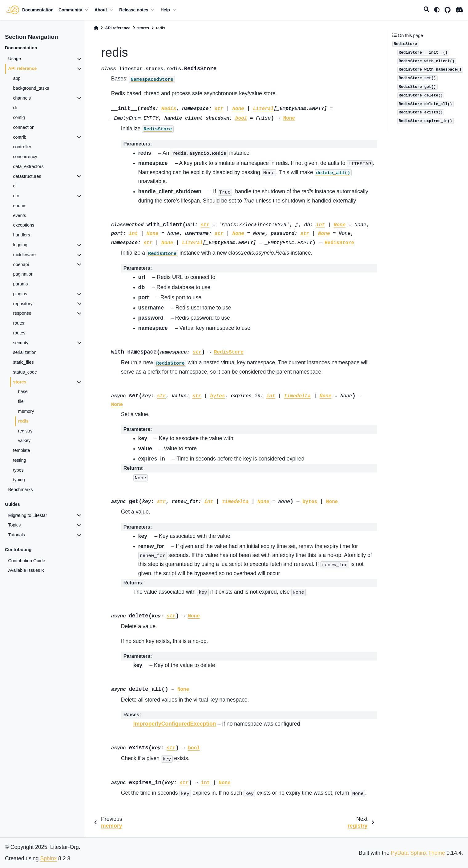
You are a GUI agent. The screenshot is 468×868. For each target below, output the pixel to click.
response (22, 313)
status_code (25, 372)
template (21, 450)
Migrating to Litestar (27, 515)
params (20, 284)
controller (22, 147)
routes (19, 333)
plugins (20, 294)
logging (20, 245)
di (15, 186)
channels (22, 98)
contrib (20, 137)
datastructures (27, 176)
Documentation (38, 10)
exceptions (24, 225)
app (17, 78)
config (19, 117)
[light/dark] (437, 10)
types (18, 470)
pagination (23, 274)
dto (16, 196)
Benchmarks (20, 489)
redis (23, 421)
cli (15, 108)
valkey (24, 440)
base (23, 391)
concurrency (25, 157)
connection (24, 127)
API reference (22, 68)
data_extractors (28, 166)
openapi (21, 264)
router (19, 323)
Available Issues (24, 570)
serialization (25, 352)
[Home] (96, 28)
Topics (14, 525)
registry (25, 431)
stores (20, 382)
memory (26, 411)
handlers (21, 235)
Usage (14, 59)
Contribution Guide (26, 561)
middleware (24, 255)
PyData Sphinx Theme (418, 853)
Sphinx (48, 858)
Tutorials (16, 535)
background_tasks (31, 88)
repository (23, 304)
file (21, 401)
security (21, 343)
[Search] (426, 10)
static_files (23, 362)
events (19, 215)
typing (19, 480)
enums (20, 206)
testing (19, 460)
